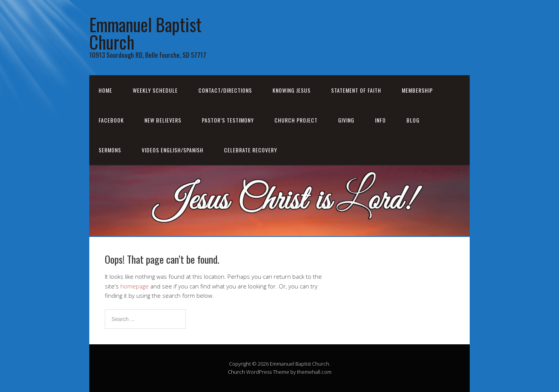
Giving (346, 120)
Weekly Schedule (155, 90)
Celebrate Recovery (251, 150)
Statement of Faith (356, 90)
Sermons (110, 150)
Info (380, 120)
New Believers (163, 120)
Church (236, 372)
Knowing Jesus (292, 90)
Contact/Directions (225, 90)
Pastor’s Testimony (228, 120)
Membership (417, 90)
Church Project (296, 120)
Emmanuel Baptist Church (145, 33)
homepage (135, 286)
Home (105, 90)
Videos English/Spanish (173, 150)
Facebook (111, 120)
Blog (413, 120)
